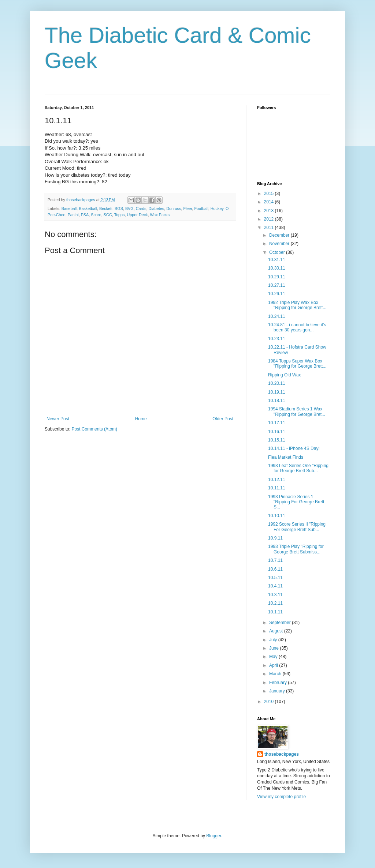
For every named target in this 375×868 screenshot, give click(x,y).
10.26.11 (277, 294)
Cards (141, 208)
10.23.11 (277, 339)
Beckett (106, 208)
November (280, 244)
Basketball (88, 208)
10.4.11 (275, 586)
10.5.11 (275, 578)
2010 (270, 702)
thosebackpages (282, 754)
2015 (270, 193)
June (274, 648)
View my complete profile (281, 797)
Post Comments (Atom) (94, 429)
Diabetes (157, 208)
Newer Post (58, 419)
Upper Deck (138, 215)
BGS (119, 208)
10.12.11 (277, 480)
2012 (270, 219)
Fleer (187, 208)
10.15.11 (277, 440)
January (278, 691)
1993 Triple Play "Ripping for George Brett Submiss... (296, 549)
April (274, 665)
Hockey (217, 208)
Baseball (69, 208)
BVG (129, 208)
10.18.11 (277, 401)
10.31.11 (277, 260)
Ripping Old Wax (285, 375)
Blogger (214, 836)
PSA (85, 215)
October (278, 252)
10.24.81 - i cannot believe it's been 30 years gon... (297, 327)
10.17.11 (277, 423)
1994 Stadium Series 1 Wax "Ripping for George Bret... (297, 412)
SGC (107, 215)
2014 (270, 202)
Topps (120, 215)
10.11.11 (277, 488)
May (274, 657)
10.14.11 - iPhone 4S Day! (294, 448)
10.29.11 (277, 277)
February (279, 683)
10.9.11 (275, 538)
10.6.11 (275, 569)
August (277, 631)
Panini (73, 215)
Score (96, 215)
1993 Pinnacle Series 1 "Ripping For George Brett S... (296, 502)
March (276, 674)
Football (201, 208)
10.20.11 (277, 383)
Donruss (174, 208)
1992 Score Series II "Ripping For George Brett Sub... (297, 527)
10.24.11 (277, 316)
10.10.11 (277, 516)
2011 (270, 228)
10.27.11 (277, 285)
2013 (270, 211)
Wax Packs (160, 215)
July (274, 640)
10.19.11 (277, 392)
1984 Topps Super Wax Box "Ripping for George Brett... (297, 364)
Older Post (223, 419)
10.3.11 (275, 595)
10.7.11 (275, 560)
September (281, 623)
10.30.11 (277, 268)
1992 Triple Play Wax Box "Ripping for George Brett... (297, 305)
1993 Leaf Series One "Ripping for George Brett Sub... (298, 468)
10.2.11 (275, 603)
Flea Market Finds (286, 457)
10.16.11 (277, 432)
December (280, 235)
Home (141, 419)
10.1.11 (275, 612)
